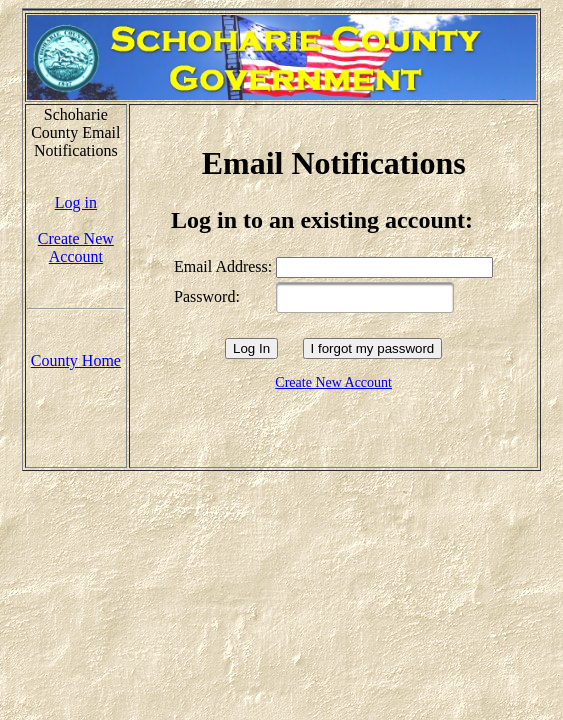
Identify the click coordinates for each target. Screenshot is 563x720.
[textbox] (365, 297)
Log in (76, 202)
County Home (76, 360)
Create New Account (76, 247)
